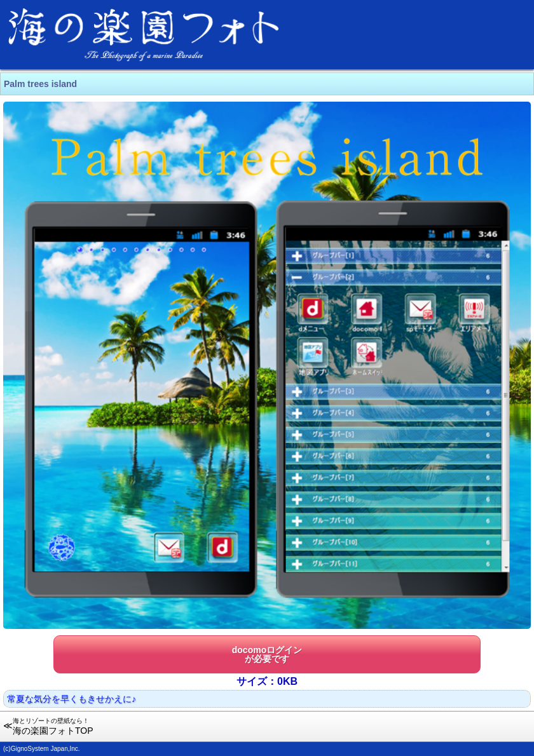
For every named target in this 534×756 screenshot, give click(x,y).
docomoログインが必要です (267, 654)
